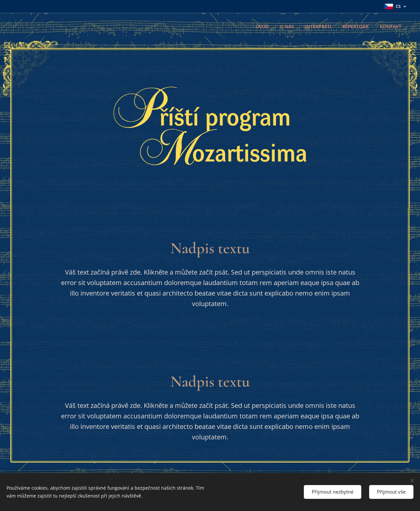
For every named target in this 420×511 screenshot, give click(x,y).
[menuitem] (260, 27)
